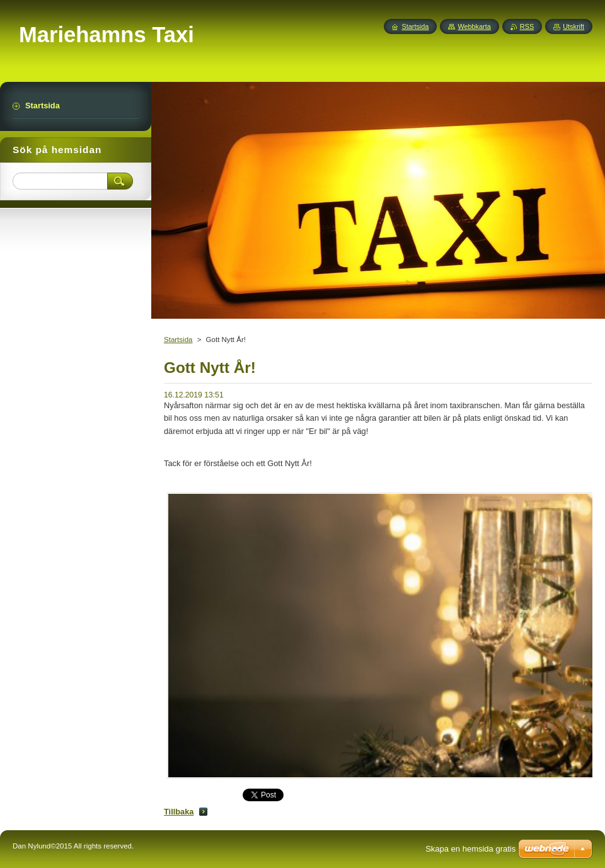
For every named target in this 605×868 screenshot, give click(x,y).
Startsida (178, 340)
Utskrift (573, 26)
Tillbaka (179, 812)
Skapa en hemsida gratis (470, 849)
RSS (527, 26)
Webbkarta (474, 26)
